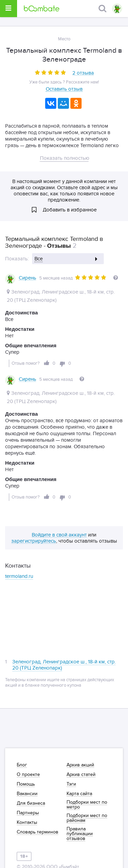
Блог (22, 765)
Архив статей (81, 775)
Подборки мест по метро (87, 805)
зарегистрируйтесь (34, 536)
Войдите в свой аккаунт (59, 530)
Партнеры (28, 813)
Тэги (71, 784)
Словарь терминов (38, 832)
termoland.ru (19, 571)
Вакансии (27, 794)
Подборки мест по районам (87, 818)
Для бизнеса (31, 803)
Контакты (27, 822)
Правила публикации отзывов (80, 834)
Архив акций (80, 765)
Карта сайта (79, 794)
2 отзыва (83, 73)
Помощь (26, 784)
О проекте (28, 775)
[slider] (50, 72)
